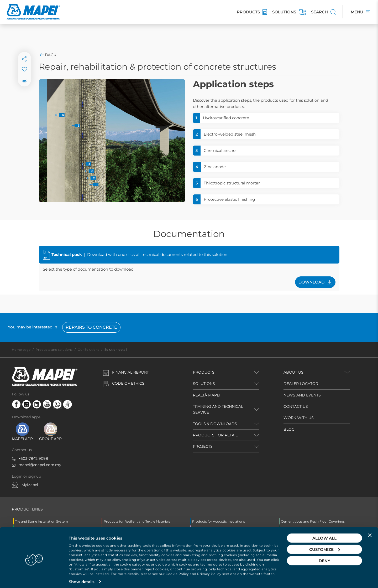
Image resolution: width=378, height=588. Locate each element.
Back (48, 55)
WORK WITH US (299, 418)
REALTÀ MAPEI (207, 395)
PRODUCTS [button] (204, 372)
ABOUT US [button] (293, 372)
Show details (82, 578)
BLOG (289, 429)
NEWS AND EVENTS (302, 395)
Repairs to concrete (91, 327)
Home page (21, 350)
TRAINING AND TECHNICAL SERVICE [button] (218, 409)
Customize (325, 545)
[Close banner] (370, 531)
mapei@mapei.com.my (40, 465)
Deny (324, 557)
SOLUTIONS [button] (204, 384)
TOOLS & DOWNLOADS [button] (215, 424)
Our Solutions (88, 350)
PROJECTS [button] (203, 446)
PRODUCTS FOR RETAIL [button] (215, 435)
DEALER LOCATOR (301, 384)
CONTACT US (296, 406)
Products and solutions (54, 350)
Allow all (324, 534)
